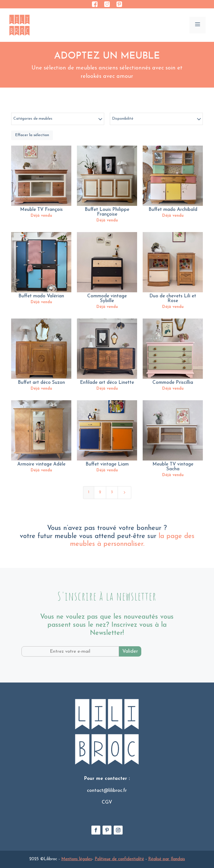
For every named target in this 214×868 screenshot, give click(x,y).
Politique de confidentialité (119, 859)
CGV (107, 802)
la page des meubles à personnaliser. (132, 540)
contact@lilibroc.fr (107, 791)
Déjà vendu (41, 216)
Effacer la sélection (32, 135)
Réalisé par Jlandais (167, 859)
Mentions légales (77, 859)
